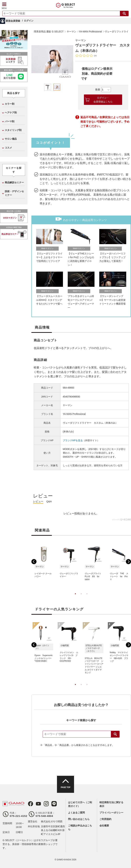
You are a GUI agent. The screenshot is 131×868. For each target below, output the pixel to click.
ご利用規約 (105, 819)
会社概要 (104, 826)
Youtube (38, 804)
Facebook (31, 804)
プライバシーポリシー (111, 813)
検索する (124, 13)
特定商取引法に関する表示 (111, 804)
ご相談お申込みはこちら (80, 827)
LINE (54, 804)
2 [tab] (81, 597)
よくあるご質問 (76, 813)
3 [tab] (87, 597)
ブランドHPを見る (73, 440)
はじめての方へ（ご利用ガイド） (80, 804)
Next (128, 562)
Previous (34, 562)
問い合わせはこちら (79, 819)
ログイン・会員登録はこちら (103, 100)
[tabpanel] (52, 59)
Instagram (46, 804)
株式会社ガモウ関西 (52, 821)
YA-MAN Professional (74, 414)
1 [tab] (75, 597)
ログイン (29, 21)
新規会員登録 (13, 21)
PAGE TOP (65, 787)
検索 (115, 734)
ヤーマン (81, 40)
